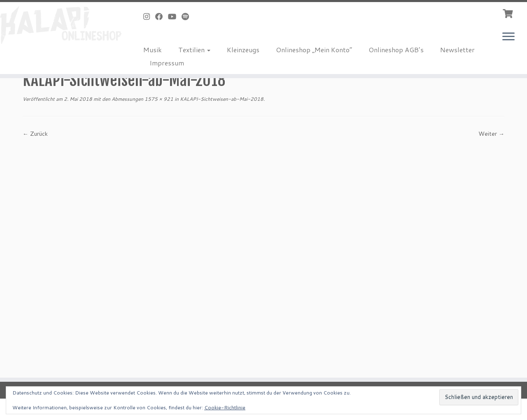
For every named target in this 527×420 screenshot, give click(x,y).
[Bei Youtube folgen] (175, 16)
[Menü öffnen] (508, 37)
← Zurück (35, 134)
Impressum (167, 63)
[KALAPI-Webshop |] (61, 25)
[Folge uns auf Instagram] (149, 16)
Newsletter (457, 50)
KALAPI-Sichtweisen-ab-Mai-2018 (221, 99)
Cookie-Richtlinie (225, 407)
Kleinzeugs (243, 50)
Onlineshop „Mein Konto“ (314, 50)
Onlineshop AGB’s (396, 50)
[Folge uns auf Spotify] (188, 16)
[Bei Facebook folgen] (162, 16)
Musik (153, 50)
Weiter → (491, 134)
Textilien (194, 50)
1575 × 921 (158, 99)
